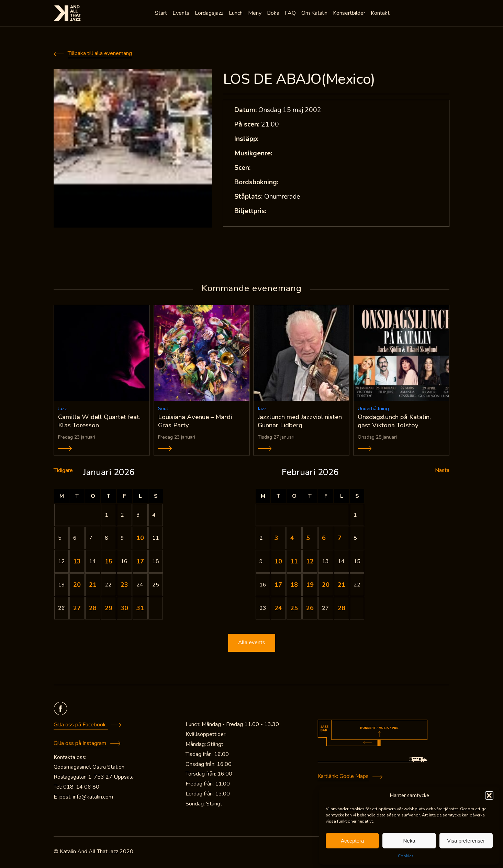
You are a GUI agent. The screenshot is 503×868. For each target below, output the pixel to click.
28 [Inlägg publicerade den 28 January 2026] (93, 609)
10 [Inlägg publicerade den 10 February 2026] (278, 563)
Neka (409, 841)
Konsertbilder (350, 14)
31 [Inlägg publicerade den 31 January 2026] (140, 609)
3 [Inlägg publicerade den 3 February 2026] (276, 539)
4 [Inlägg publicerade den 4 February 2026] (292, 539)
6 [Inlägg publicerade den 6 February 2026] (324, 539)
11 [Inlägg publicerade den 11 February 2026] (294, 563)
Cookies (406, 856)
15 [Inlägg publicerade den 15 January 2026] (109, 563)
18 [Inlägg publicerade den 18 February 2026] (294, 586)
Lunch (236, 14)
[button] (489, 795)
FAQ (291, 14)
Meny (255, 14)
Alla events (252, 644)
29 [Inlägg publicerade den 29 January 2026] (109, 609)
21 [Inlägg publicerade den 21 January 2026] (93, 586)
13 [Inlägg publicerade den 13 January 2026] (77, 563)
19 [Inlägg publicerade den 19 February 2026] (310, 586)
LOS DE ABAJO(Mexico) (299, 79)
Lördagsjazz (210, 14)
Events (182, 14)
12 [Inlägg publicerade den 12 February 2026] (310, 563)
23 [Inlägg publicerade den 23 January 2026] (124, 586)
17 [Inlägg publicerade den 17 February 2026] (278, 586)
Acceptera (353, 841)
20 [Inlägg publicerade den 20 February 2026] (326, 586)
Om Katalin (315, 14)
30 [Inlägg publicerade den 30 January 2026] (124, 609)
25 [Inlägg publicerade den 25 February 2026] (294, 609)
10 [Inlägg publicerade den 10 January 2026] (140, 539)
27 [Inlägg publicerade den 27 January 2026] (77, 609)
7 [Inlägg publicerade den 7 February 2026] (340, 539)
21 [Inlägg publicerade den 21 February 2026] (342, 586)
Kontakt (381, 14)
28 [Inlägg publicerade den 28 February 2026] (342, 609)
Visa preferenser (466, 841)
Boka (274, 14)
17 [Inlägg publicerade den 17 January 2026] (140, 563)
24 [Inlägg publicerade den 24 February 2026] (278, 609)
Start (162, 14)
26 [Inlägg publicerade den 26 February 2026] (310, 609)
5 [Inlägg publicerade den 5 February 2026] (308, 539)
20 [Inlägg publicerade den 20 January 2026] (77, 586)
